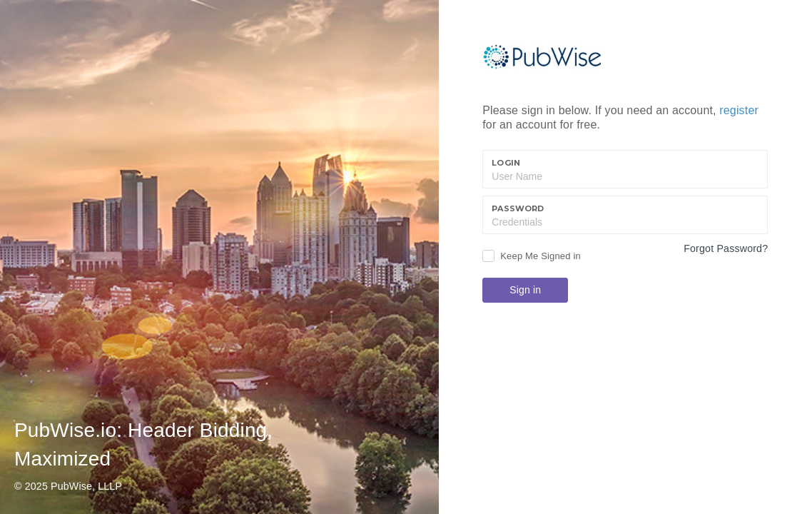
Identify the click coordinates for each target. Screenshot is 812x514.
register (739, 110)
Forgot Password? (726, 248)
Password (518, 208)
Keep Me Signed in (541, 256)
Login (506, 163)
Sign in (525, 290)
